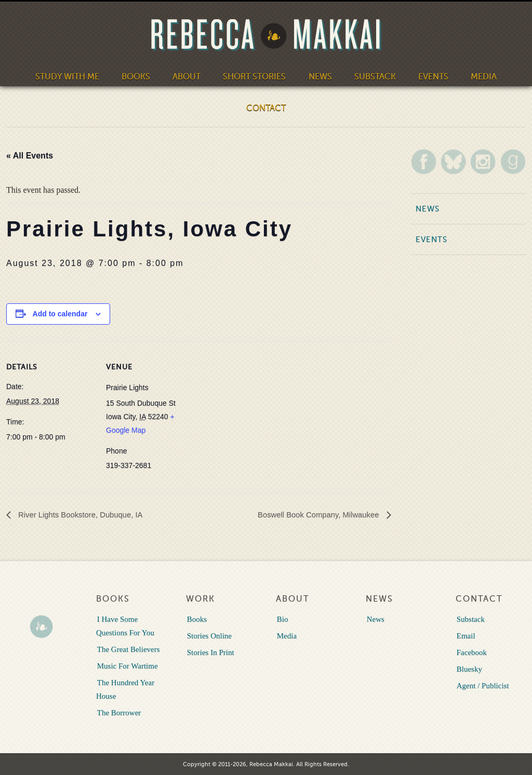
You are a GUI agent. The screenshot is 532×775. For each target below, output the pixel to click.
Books (137, 76)
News (319, 76)
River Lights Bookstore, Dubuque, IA (84, 515)
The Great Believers (128, 649)
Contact (266, 107)
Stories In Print (210, 652)
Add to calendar (60, 314)
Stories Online (208, 635)
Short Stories (255, 76)
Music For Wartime (127, 665)
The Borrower (118, 712)
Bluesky (468, 669)
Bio (282, 619)
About (188, 76)
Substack (373, 76)
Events (430, 76)
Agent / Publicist (482, 685)
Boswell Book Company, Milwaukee (315, 515)
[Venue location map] (261, 413)
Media (481, 76)
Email (465, 635)
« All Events (30, 156)
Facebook (471, 652)
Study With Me (70, 76)
